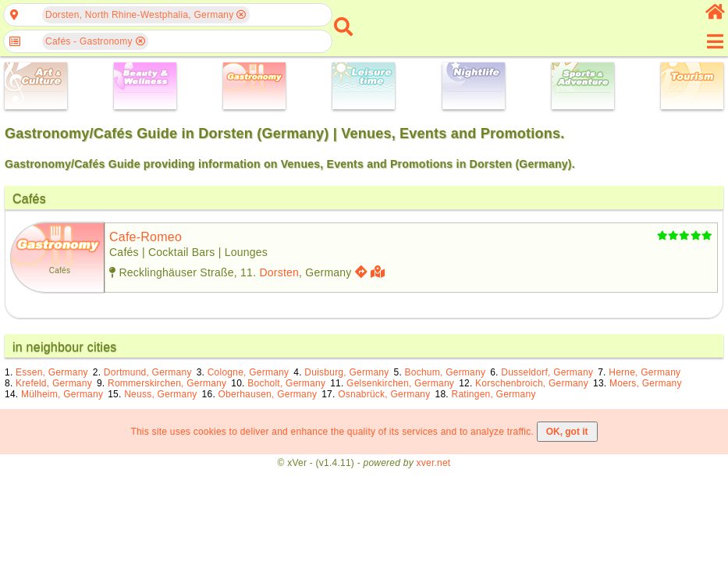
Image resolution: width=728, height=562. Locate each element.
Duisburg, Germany (346, 372)
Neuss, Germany (160, 394)
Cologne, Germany (249, 372)
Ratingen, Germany (494, 394)
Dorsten (279, 272)
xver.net (434, 463)
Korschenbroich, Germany (532, 383)
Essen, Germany (52, 372)
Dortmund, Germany (148, 372)
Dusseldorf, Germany (547, 372)
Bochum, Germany (446, 372)
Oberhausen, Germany (268, 394)
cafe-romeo (146, 237)
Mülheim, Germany (62, 394)
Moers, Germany (646, 383)
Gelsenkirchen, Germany (400, 383)
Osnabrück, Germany (384, 394)
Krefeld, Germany (54, 383)
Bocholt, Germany (286, 383)
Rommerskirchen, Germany (167, 383)
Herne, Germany (645, 372)
